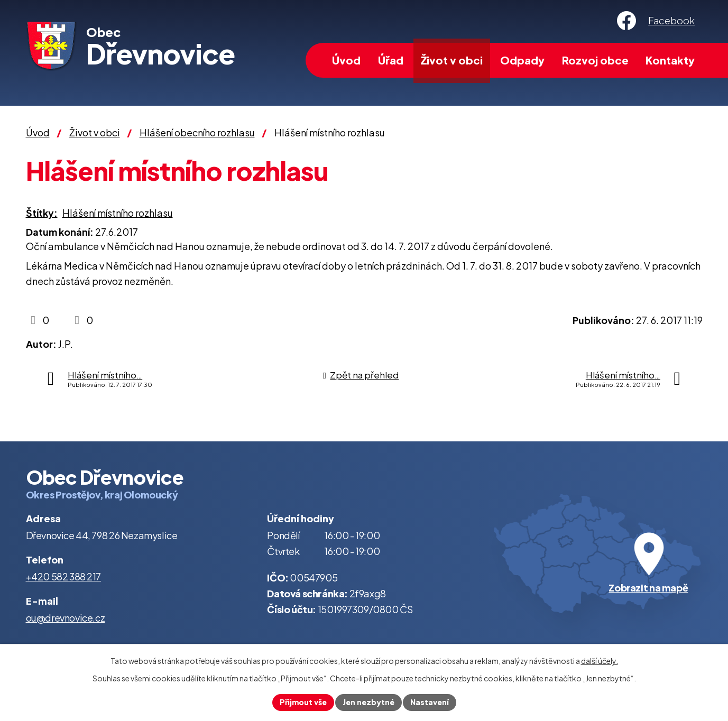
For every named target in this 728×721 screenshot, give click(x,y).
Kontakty (670, 60)
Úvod (346, 60)
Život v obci (452, 60)
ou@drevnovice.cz (66, 618)
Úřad (391, 60)
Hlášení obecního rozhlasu (197, 132)
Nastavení (430, 702)
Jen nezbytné (368, 702)
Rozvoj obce (595, 60)
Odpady (522, 60)
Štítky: (42, 213)
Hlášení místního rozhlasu (118, 213)
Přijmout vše (303, 702)
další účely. (600, 661)
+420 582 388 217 (64, 576)
